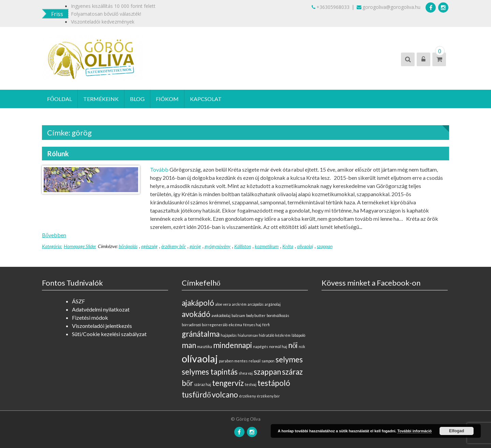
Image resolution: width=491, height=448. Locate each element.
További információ (414, 431)
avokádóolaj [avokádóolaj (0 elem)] (221, 315)
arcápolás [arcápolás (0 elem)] (256, 304)
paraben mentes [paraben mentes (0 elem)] (233, 361)
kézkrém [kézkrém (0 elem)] (283, 335)
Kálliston (243, 246)
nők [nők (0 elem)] (302, 346)
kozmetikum (267, 246)
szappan (325, 246)
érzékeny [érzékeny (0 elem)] (247, 396)
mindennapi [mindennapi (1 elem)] (233, 345)
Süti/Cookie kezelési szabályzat (109, 334)
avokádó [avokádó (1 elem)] (196, 314)
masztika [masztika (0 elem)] (205, 346)
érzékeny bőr (174, 246)
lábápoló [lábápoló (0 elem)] (298, 335)
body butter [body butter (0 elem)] (256, 315)
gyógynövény (218, 246)
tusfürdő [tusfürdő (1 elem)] (196, 395)
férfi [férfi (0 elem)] (266, 325)
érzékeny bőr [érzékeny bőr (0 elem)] (268, 396)
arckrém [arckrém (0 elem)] (239, 304)
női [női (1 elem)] (293, 345)
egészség (149, 246)
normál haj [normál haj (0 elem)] (278, 346)
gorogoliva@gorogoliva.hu (389, 7)
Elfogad (457, 431)
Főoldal (59, 99)
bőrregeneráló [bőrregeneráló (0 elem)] (214, 325)
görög (195, 246)
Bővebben (54, 235)
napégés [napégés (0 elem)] (261, 346)
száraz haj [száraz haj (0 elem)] (203, 384)
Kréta (288, 246)
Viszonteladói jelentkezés (102, 326)
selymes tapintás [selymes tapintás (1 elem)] (210, 372)
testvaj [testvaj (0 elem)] (251, 384)
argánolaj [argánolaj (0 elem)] (273, 304)
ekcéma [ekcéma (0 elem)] (235, 325)
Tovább (159, 169)
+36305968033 (331, 7)
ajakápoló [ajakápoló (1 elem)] (198, 303)
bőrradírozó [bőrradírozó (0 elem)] (191, 325)
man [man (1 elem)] (189, 345)
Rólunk (58, 154)
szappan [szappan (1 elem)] (267, 372)
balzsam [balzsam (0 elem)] (238, 315)
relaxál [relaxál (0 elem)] (255, 361)
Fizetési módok (90, 317)
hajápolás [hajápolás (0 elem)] (229, 335)
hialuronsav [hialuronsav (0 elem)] (248, 335)
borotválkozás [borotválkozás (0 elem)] (278, 315)
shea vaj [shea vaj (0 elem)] (246, 373)
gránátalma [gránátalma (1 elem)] (201, 334)
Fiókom (167, 99)
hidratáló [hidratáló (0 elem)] (266, 335)
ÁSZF (78, 301)
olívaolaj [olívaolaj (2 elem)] (200, 358)
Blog (137, 99)
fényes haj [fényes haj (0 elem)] (252, 325)
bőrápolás (128, 246)
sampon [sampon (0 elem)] (268, 361)
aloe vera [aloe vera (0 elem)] (223, 304)
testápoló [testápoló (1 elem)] (274, 383)
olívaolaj (305, 246)
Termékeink (101, 99)
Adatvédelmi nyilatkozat (101, 309)
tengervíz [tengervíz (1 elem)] (228, 383)
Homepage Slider (80, 246)
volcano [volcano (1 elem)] (225, 395)
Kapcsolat (206, 99)
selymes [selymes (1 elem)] (289, 359)
